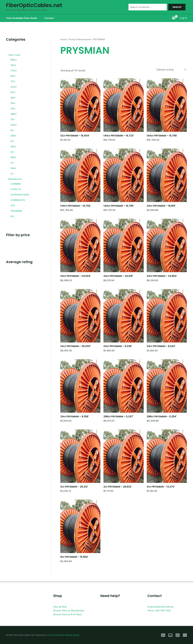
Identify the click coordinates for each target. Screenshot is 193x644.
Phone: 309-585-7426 (160, 610)
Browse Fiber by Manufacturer (71, 610)
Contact (49, 18)
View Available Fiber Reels (22, 18)
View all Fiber (61, 607)
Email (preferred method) (162, 607)
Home (63, 39)
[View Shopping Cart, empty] (174, 18)
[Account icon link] (183, 18)
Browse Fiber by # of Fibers (69, 614)
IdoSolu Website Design (68, 635)
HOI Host (51, 635)
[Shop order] (171, 70)
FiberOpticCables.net (34, 5)
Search (177, 7)
